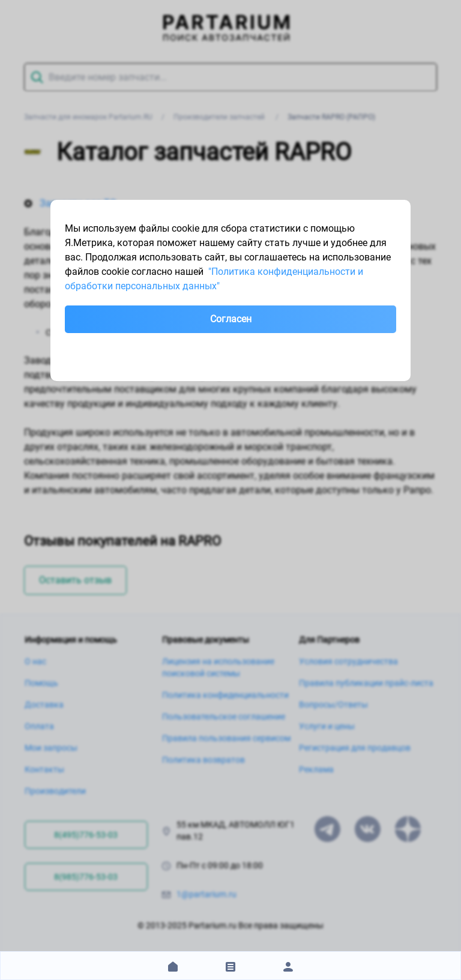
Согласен (231, 319)
